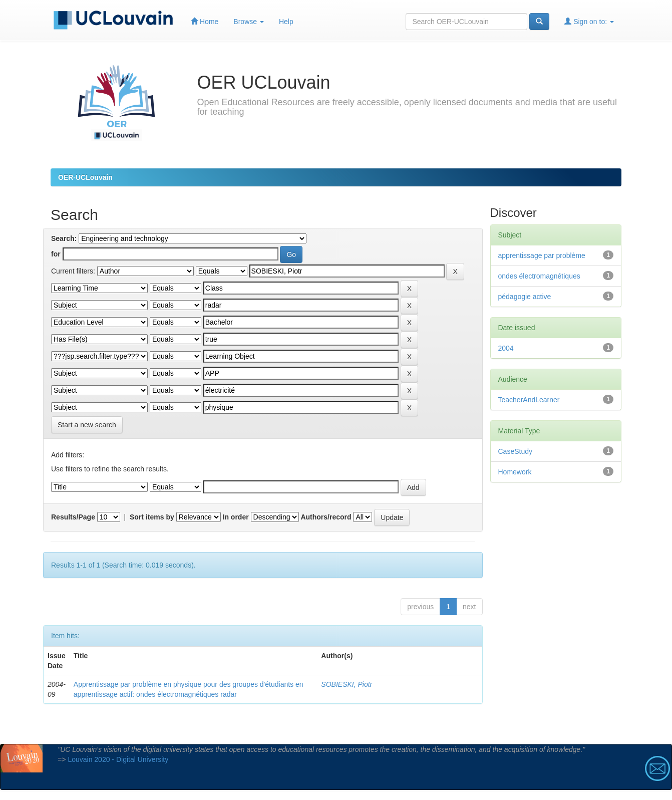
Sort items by (152, 517)
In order (236, 517)
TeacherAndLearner (529, 400)
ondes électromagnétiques (539, 276)
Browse (249, 22)
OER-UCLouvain (85, 177)
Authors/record (326, 517)
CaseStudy (515, 451)
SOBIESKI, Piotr (347, 684)
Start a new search (87, 425)
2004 (506, 348)
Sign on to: (589, 21)
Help (286, 22)
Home (205, 21)
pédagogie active (525, 297)
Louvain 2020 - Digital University (118, 759)
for (56, 254)
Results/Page (73, 517)
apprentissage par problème (542, 255)
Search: (64, 238)
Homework (515, 472)
